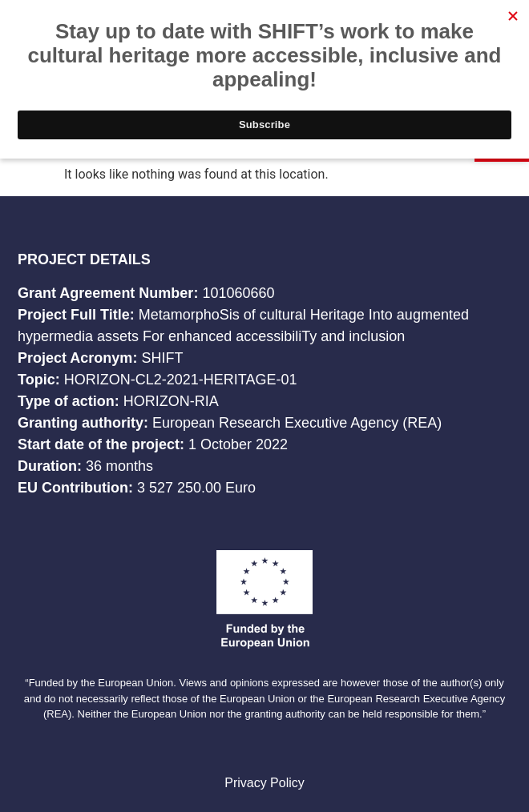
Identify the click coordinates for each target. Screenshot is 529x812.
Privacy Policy (264, 783)
